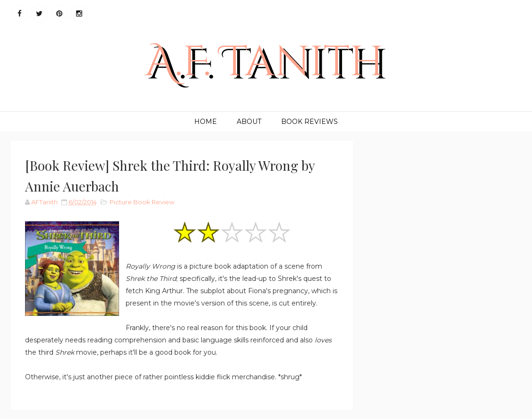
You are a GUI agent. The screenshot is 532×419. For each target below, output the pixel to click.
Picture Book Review (142, 202)
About (249, 122)
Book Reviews (309, 122)
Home (206, 122)
